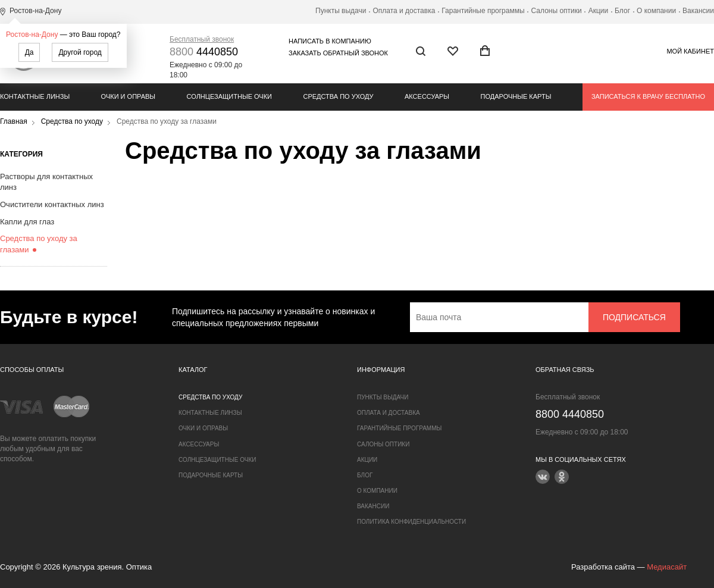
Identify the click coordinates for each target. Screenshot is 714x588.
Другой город (80, 52)
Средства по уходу (338, 96)
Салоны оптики (557, 11)
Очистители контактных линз (52, 204)
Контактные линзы (35, 96)
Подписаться (634, 317)
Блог (622, 11)
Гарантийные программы (483, 11)
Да (29, 52)
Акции (599, 11)
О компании (656, 11)
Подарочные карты (516, 96)
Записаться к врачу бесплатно (648, 96)
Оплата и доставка (404, 11)
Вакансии (698, 11)
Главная (14, 121)
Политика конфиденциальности (411, 522)
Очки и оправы (128, 96)
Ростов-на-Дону (32, 35)
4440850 (204, 52)
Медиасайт (667, 567)
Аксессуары (427, 96)
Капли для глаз (27, 222)
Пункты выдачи (341, 11)
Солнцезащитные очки (229, 96)
